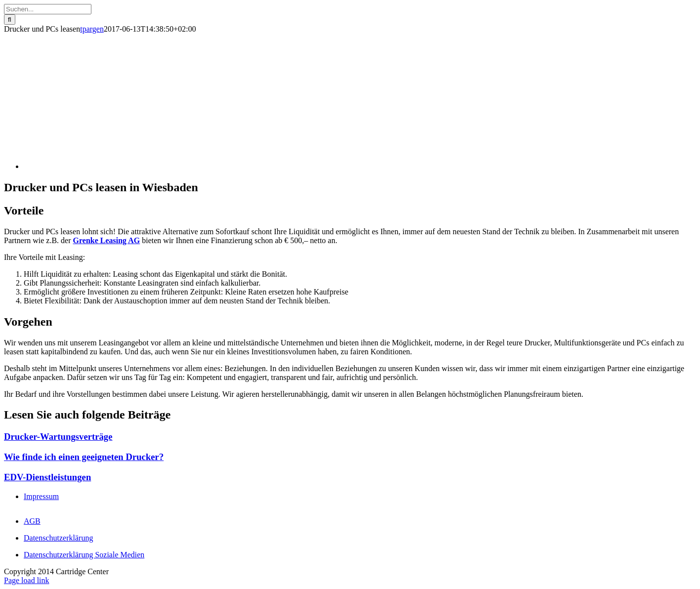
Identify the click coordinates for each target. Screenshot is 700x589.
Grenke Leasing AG (107, 240)
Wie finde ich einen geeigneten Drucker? (84, 457)
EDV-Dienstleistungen (47, 477)
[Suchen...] (48, 9)
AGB (32, 521)
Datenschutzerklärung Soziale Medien (84, 555)
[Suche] (10, 20)
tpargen (92, 29)
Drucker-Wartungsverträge (58, 437)
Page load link (27, 580)
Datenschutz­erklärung (58, 538)
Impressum (41, 496)
